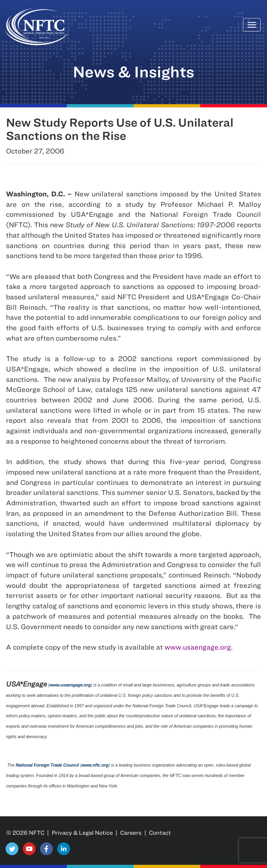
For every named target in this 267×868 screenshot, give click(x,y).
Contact (160, 833)
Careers (131, 833)
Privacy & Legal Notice (82, 833)
